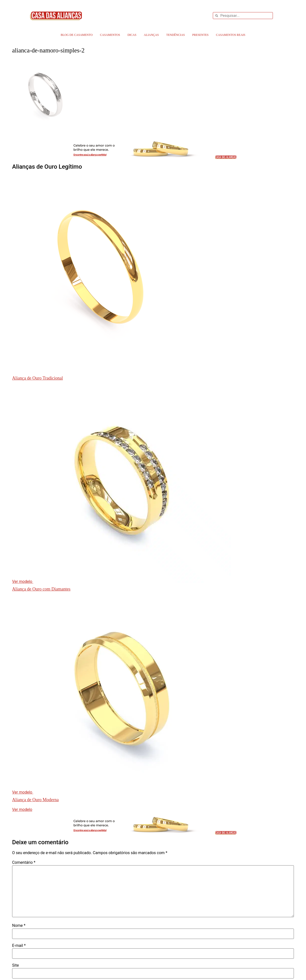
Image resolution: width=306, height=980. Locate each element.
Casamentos (110, 35)
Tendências (175, 35)
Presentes (200, 35)
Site (15, 965)
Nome (19, 926)
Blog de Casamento (76, 35)
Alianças (151, 35)
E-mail (19, 946)
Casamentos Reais (231, 35)
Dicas (132, 35)
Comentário (24, 863)
